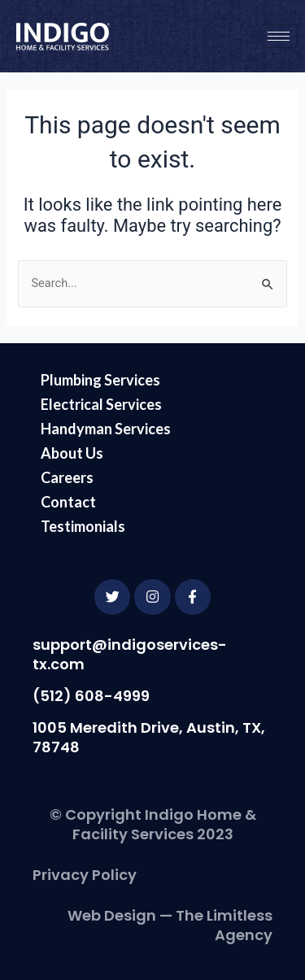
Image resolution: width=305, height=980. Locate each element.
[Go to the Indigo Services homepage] (63, 37)
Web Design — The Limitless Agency (170, 925)
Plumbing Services (100, 380)
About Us (72, 453)
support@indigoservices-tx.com (130, 654)
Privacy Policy (85, 875)
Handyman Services (106, 429)
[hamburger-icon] (279, 36)
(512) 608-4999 (91, 696)
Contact (68, 502)
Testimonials (83, 526)
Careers (67, 477)
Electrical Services (101, 404)
